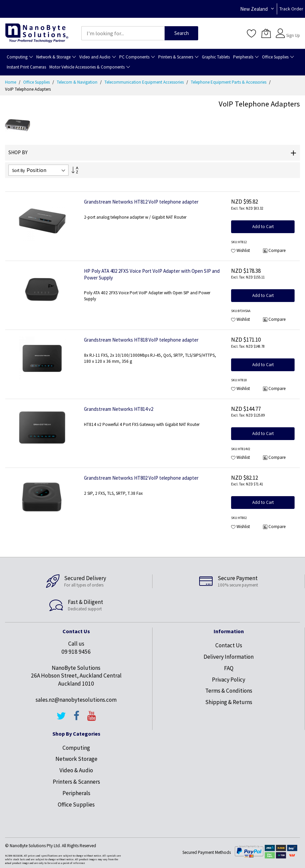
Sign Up (293, 35)
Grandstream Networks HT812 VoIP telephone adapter (141, 202)
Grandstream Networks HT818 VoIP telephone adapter (141, 340)
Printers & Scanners (76, 782)
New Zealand (254, 9)
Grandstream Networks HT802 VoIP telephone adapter (141, 478)
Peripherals (76, 793)
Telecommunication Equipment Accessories (145, 82)
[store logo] (37, 33)
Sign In (292, 30)
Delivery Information (229, 657)
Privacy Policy (229, 680)
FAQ (229, 668)
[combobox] (123, 33)
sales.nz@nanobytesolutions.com (76, 700)
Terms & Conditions (229, 691)
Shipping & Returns (229, 702)
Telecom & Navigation (78, 82)
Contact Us (229, 645)
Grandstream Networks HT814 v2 (119, 409)
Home (11, 82)
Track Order (291, 9)
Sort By (18, 170)
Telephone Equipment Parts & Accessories (229, 82)
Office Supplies (37, 82)
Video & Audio (76, 770)
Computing (76, 748)
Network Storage (76, 759)
